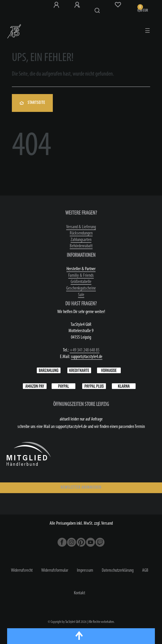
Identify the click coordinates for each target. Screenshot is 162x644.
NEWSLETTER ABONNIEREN (81, 488)
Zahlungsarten (81, 240)
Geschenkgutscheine (81, 288)
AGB (145, 570)
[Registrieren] (77, 5)
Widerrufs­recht (22, 570)
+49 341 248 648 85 (85, 350)
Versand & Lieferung (81, 227)
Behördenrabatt (81, 246)
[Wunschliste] (118, 5)
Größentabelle (81, 282)
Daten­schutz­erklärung (118, 570)
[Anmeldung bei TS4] (56, 5)
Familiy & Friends (81, 276)
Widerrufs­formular (55, 570)
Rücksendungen (81, 233)
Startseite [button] (32, 103)
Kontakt (80, 593)
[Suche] (97, 11)
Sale (81, 295)
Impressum (85, 570)
